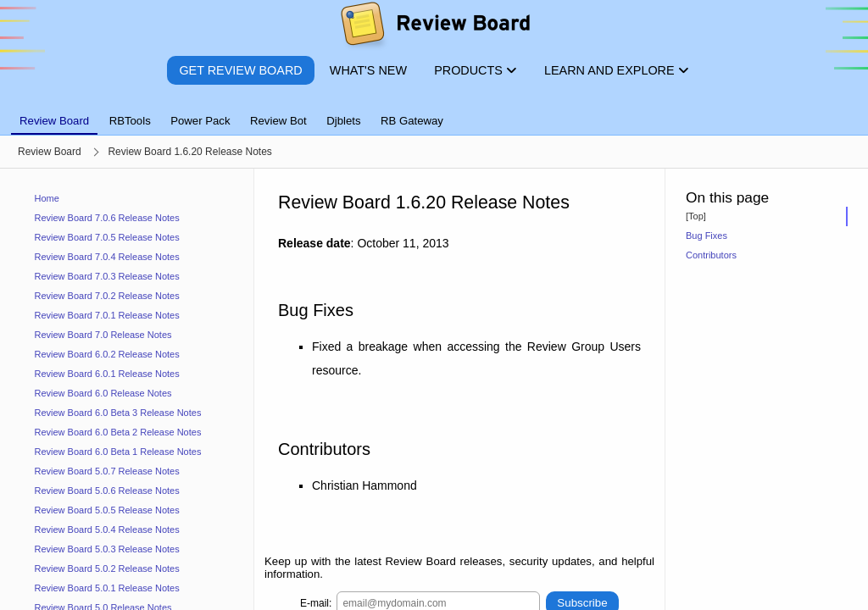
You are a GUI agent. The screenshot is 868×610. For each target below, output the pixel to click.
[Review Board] (434, 28)
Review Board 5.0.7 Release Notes (107, 471)
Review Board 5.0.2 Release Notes (107, 568)
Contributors (711, 255)
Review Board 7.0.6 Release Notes (107, 218)
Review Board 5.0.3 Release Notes (107, 549)
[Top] (696, 216)
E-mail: (316, 602)
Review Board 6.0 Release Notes (103, 393)
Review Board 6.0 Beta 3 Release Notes (118, 413)
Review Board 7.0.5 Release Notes (107, 237)
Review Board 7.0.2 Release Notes (107, 296)
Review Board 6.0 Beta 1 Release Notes (118, 452)
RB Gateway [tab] (412, 121)
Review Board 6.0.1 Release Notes (107, 374)
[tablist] (434, 111)
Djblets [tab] (343, 121)
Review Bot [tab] (278, 121)
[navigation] (127, 389)
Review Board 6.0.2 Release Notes (107, 354)
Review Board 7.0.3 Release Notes (107, 276)
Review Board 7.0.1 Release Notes (107, 315)
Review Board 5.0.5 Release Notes (107, 510)
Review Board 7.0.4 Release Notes (107, 257)
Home (47, 198)
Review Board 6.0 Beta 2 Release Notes (118, 432)
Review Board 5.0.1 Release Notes (107, 588)
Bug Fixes (707, 236)
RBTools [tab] (130, 121)
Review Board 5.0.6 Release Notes (107, 491)
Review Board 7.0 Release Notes (103, 335)
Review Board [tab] (54, 121)
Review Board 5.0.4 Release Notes (107, 530)
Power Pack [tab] (200, 121)
